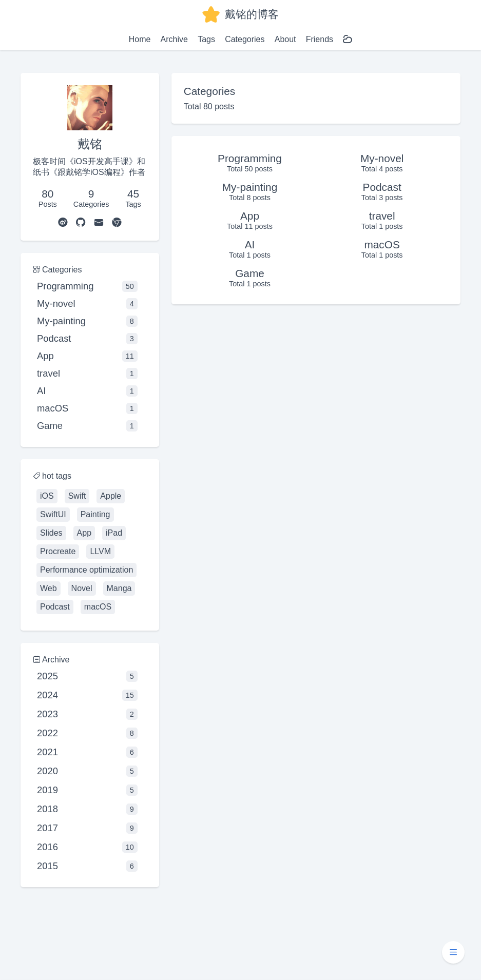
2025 (87, 676)
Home (140, 39)
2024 (87, 695)
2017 (87, 828)
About (285, 39)
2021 (87, 752)
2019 (87, 790)
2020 (87, 771)
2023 (87, 714)
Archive (174, 39)
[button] (453, 952)
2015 (87, 866)
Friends (320, 39)
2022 (87, 733)
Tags (206, 39)
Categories (245, 39)
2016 (87, 847)
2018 (87, 809)
